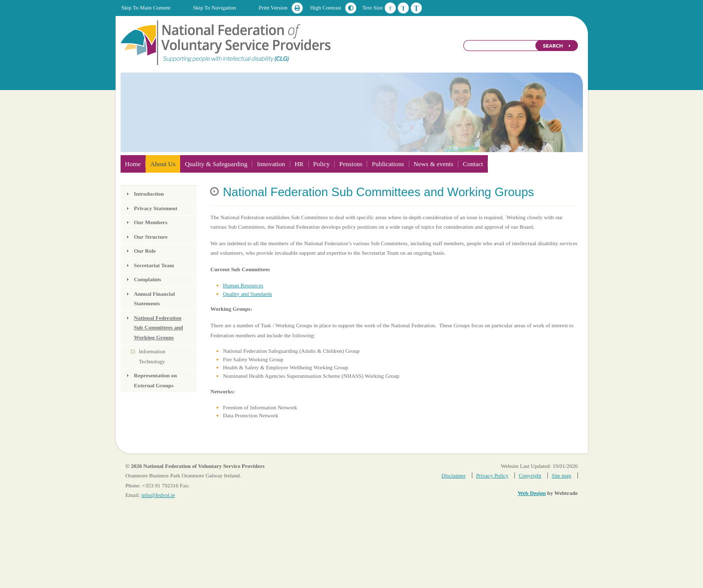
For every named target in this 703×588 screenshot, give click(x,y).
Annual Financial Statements (155, 299)
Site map (562, 475)
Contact (473, 164)
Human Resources (243, 285)
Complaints (148, 279)
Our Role (145, 251)
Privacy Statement (156, 208)
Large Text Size (416, 8)
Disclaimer (453, 475)
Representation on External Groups (156, 380)
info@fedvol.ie (158, 495)
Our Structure (151, 237)
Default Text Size (390, 8)
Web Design (532, 493)
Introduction (149, 194)
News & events (434, 164)
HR (299, 164)
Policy (321, 164)
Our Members (151, 222)
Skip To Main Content (146, 8)
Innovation (271, 164)
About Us (163, 164)
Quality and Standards (247, 294)
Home (133, 164)
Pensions (351, 164)
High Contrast (326, 8)
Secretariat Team (154, 265)
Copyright (530, 475)
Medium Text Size (403, 8)
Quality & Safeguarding (216, 164)
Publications (388, 164)
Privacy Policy (492, 475)
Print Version (273, 8)
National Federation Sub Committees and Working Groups (159, 328)
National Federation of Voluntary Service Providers (227, 42)
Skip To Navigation (215, 8)
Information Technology (152, 356)
